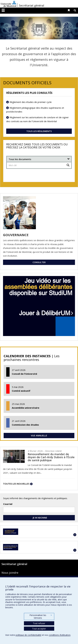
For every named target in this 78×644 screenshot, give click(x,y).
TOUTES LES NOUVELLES (16, 484)
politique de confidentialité (28, 635)
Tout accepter (39, 629)
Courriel (8, 504)
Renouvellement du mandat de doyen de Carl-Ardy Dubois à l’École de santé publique (51, 457)
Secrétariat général (32, 5)
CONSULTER (39, 262)
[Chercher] (68, 165)
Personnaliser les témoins (41, 616)
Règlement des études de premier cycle (31, 102)
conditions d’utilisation (60, 635)
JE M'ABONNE (39, 518)
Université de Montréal (8, 4)
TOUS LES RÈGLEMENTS (39, 131)
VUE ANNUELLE (39, 435)
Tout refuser (39, 623)
